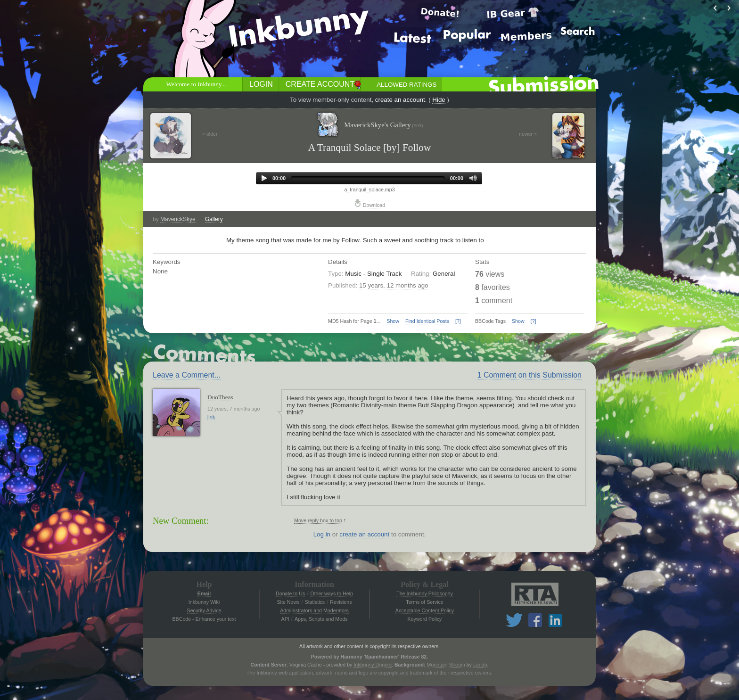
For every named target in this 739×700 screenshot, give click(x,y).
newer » (528, 134)
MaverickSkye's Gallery (383, 125)
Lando (480, 665)
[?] (458, 321)
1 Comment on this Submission (530, 375)
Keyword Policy (425, 619)
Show (393, 321)
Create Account (320, 84)
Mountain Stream (446, 665)
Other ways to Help (332, 593)
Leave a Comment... (187, 375)
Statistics (315, 602)
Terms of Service (424, 602)
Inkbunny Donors (373, 665)
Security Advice (204, 610)
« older (210, 134)
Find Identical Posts (427, 321)
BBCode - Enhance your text (204, 619)
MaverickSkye (178, 219)
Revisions (341, 602)
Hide (439, 100)
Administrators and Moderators (314, 610)
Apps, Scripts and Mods (321, 619)
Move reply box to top (318, 520)
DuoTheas (220, 397)
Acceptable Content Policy (425, 610)
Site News (288, 602)
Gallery (214, 219)
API (285, 619)
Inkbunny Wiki (204, 602)
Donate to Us (290, 593)
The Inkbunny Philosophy (425, 593)
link (211, 417)
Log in (322, 534)
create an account (400, 100)
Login (261, 84)
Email (204, 593)
